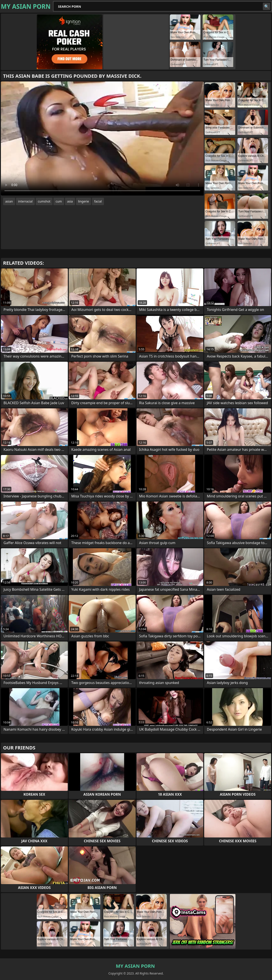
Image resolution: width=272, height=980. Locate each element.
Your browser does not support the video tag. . (102, 138)
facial (98, 201)
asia (70, 201)
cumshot (44, 201)
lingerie (84, 201)
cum (59, 201)
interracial (25, 201)
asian (9, 201)
